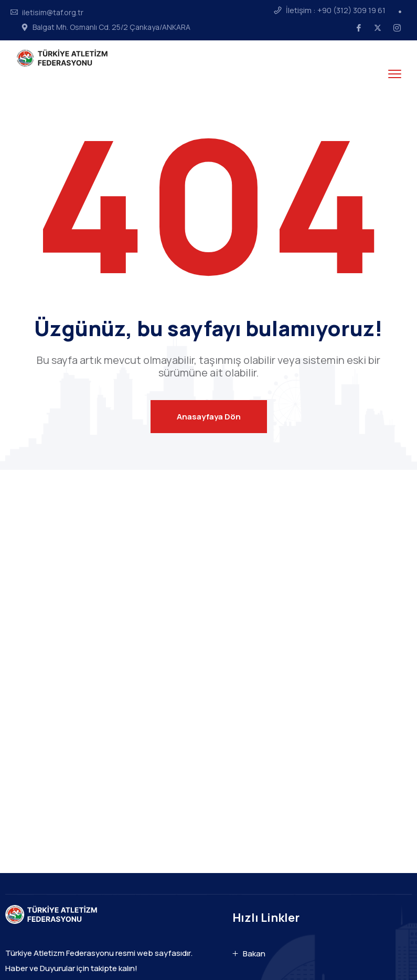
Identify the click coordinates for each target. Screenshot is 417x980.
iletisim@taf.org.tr (53, 13)
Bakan (254, 954)
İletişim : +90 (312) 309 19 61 (336, 10)
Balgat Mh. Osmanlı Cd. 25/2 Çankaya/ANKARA (111, 27)
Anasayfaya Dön (209, 417)
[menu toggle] (395, 74)
